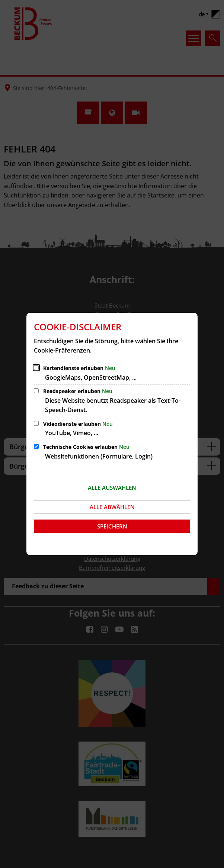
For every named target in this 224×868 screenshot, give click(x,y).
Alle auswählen (112, 488)
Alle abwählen (112, 507)
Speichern (112, 526)
